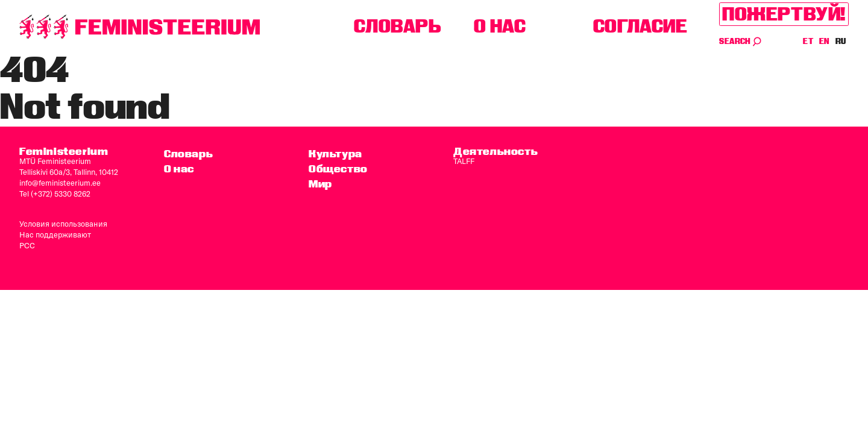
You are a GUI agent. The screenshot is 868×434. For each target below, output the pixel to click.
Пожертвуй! (784, 14)
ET (808, 41)
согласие (640, 26)
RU (841, 41)
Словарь (398, 26)
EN (825, 41)
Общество (338, 168)
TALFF (464, 161)
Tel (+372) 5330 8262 (55, 193)
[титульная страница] (140, 27)
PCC (27, 245)
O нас (500, 26)
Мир (320, 184)
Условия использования (63, 224)
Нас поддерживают (55, 234)
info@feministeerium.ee (60, 183)
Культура (335, 153)
